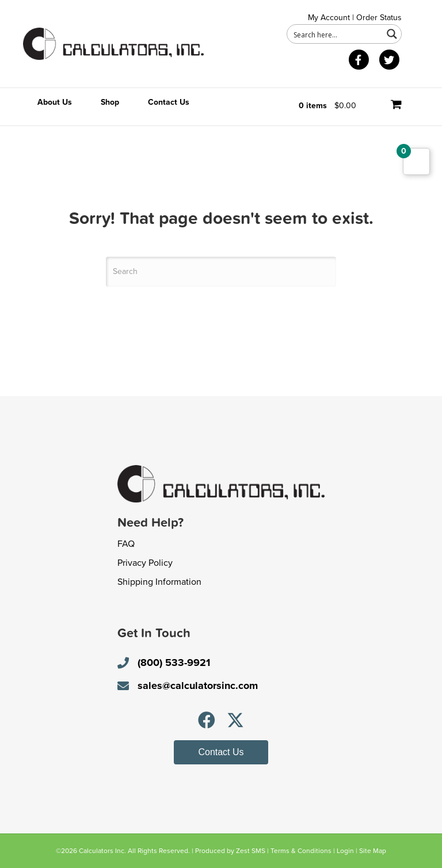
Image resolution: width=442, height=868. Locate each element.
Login (345, 851)
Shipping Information (159, 582)
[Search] (221, 272)
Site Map (373, 851)
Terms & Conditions (301, 851)
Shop (110, 102)
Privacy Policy (145, 563)
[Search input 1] (336, 34)
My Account (329, 18)
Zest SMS (251, 851)
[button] (207, 720)
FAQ (126, 544)
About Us (55, 102)
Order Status (379, 18)
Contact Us (169, 102)
